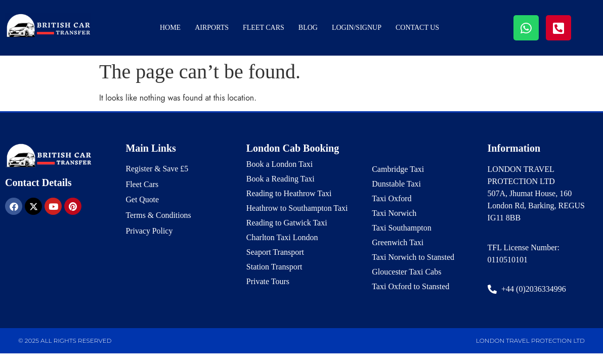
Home (170, 28)
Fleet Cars (264, 28)
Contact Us (417, 28)
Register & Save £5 (157, 169)
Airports (212, 28)
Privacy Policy (149, 231)
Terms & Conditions (158, 216)
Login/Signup (357, 28)
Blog (308, 28)
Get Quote (142, 200)
